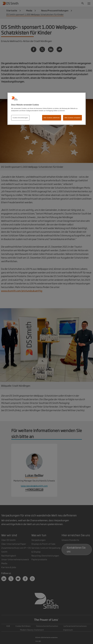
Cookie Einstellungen (20, 118)
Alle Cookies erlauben (72, 118)
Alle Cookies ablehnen (52, 118)
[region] (47, 109)
